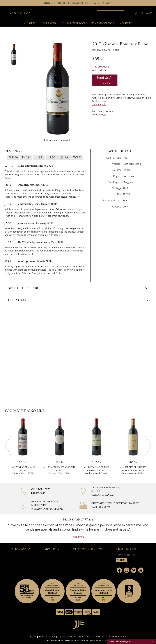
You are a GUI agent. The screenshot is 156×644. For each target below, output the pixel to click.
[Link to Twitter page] (134, 570)
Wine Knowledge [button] (103, 23)
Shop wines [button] (21, 550)
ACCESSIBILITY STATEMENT (71, 637)
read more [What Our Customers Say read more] (78, 537)
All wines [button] (30, 23)
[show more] (79, 197)
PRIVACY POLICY (47, 637)
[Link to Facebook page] (119, 570)
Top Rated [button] (49, 23)
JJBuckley (59, 13)
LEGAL (33, 637)
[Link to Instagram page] (127, 570)
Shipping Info (99, 104)
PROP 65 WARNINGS (97, 637)
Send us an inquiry (105, 80)
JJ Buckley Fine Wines (53, 640)
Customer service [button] (74, 23)
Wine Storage (99, 114)
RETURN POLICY (118, 637)
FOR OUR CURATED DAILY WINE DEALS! (78, 3)
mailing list (126, 550)
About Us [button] (126, 23)
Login (135, 13)
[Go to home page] (78, 624)
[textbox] (110, 13)
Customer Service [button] (88, 550)
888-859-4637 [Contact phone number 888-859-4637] (38, 493)
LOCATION (17, 300)
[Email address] (130, 555)
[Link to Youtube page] (141, 570)
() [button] (148, 13)
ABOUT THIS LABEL (24, 288)
